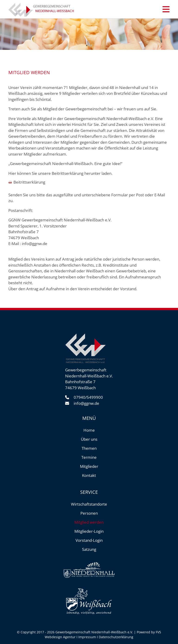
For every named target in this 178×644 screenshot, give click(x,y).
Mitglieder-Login (89, 531)
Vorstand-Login (89, 540)
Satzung (89, 549)
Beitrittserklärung (29, 182)
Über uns (89, 439)
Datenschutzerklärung (116, 637)
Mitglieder (89, 466)
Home (89, 430)
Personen (89, 513)
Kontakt (89, 475)
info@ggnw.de (35, 244)
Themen (89, 448)
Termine (89, 457)
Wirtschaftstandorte (89, 504)
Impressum (87, 637)
